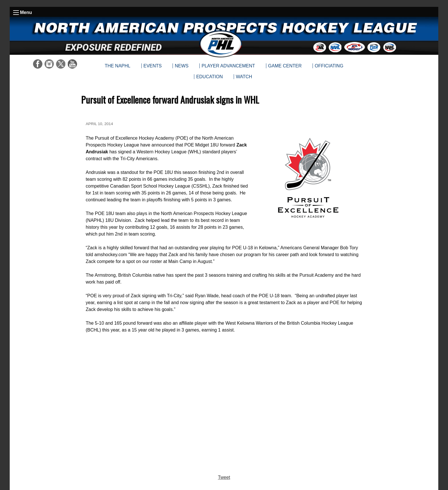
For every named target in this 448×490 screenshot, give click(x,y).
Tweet (224, 477)
